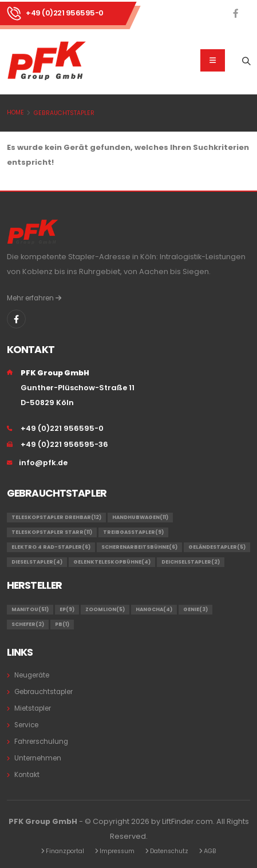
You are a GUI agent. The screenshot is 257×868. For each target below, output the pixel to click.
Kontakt (27, 775)
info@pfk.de (43, 463)
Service (26, 725)
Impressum (117, 851)
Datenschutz (169, 851)
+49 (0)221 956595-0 (65, 13)
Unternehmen (38, 758)
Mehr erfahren (34, 298)
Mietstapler (33, 708)
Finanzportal (65, 851)
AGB (210, 851)
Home (15, 112)
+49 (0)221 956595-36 (64, 444)
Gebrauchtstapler (64, 113)
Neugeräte (32, 675)
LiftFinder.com (187, 821)
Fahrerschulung (41, 742)
